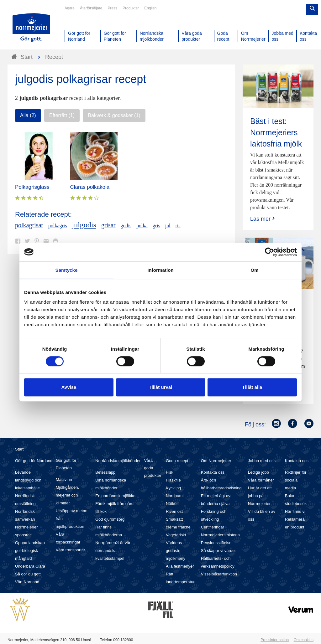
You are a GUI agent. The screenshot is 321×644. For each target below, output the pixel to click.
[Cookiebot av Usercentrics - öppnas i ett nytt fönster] (269, 252)
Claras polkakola (90, 187)
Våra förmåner (261, 480)
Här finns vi (295, 511)
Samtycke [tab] (67, 270)
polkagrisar (29, 225)
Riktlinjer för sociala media (296, 480)
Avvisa (69, 387)
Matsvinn (64, 479)
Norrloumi (175, 496)
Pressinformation (275, 640)
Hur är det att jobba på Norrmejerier (260, 496)
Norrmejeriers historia (220, 535)
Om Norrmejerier (216, 461)
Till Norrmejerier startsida (31, 28)
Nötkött (172, 504)
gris (156, 226)
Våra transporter (71, 550)
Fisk (170, 472)
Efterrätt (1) (62, 115)
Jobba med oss (262, 461)
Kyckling (173, 488)
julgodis (84, 225)
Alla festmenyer (180, 566)
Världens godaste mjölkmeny (176, 551)
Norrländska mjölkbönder (118, 461)
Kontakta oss (213, 472)
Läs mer (263, 219)
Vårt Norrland (27, 582)
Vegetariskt (176, 535)
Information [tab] (160, 270)
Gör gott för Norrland (34, 461)
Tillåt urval (161, 387)
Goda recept (177, 461)
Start (19, 449)
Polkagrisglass (32, 187)
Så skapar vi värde (218, 551)
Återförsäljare (91, 8)
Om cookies (304, 640)
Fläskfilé (173, 480)
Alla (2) (28, 115)
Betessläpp (105, 472)
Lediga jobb (258, 472)
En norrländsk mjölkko (115, 496)
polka (142, 226)
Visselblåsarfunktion (219, 574)
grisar (108, 225)
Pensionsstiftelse (216, 543)
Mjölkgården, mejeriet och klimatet (67, 495)
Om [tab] (254, 270)
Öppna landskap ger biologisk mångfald (30, 551)
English (150, 8)
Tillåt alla (252, 387)
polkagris (58, 226)
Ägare (70, 8)
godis (126, 226)
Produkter (131, 8)
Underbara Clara (30, 566)
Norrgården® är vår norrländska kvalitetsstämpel (113, 551)
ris (178, 226)
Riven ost (174, 511)
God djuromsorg (110, 519)
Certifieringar (213, 527)
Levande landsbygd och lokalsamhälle (28, 480)
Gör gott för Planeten (66, 464)
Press (112, 8)
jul (168, 226)
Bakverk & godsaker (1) (114, 115)
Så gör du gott (28, 574)
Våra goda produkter (153, 468)
